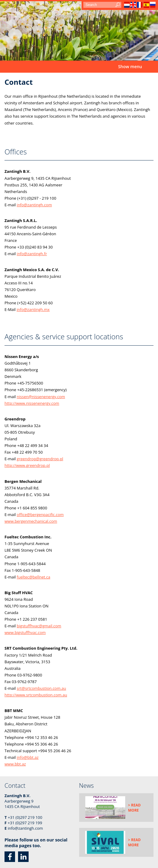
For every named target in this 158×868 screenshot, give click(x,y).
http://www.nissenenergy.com (32, 403)
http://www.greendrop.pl (27, 465)
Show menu (130, 67)
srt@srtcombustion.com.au (42, 688)
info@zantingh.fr (32, 254)
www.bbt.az (15, 764)
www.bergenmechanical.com (31, 521)
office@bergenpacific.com (40, 515)
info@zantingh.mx (33, 309)
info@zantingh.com (34, 205)
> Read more (135, 808)
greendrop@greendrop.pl (40, 459)
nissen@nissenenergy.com (41, 397)
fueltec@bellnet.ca (34, 577)
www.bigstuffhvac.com (25, 632)
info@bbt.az (28, 757)
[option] (79, 31)
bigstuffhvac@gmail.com (39, 626)
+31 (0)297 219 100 (25, 817)
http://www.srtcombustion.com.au (36, 695)
